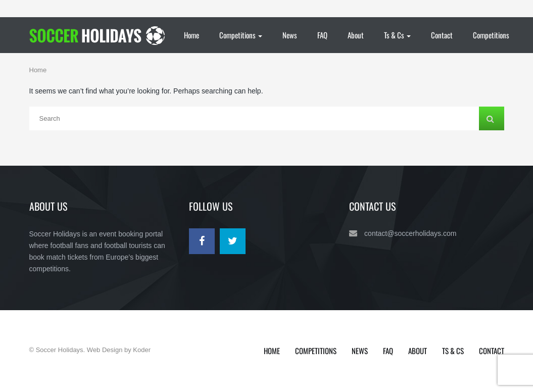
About (356, 35)
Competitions (241, 35)
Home (191, 35)
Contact (442, 35)
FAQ (322, 35)
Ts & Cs (397, 35)
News (290, 35)
